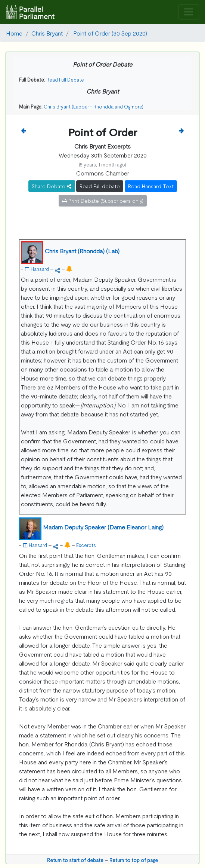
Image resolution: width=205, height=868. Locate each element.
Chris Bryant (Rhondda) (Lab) (82, 251)
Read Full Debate (65, 80)
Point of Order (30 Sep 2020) (109, 33)
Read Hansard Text (151, 186)
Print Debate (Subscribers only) (103, 201)
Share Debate (52, 186)
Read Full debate (100, 186)
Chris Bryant (47, 33)
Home (14, 33)
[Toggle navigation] (189, 12)
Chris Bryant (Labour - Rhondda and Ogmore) (94, 106)
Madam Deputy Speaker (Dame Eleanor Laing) (103, 527)
